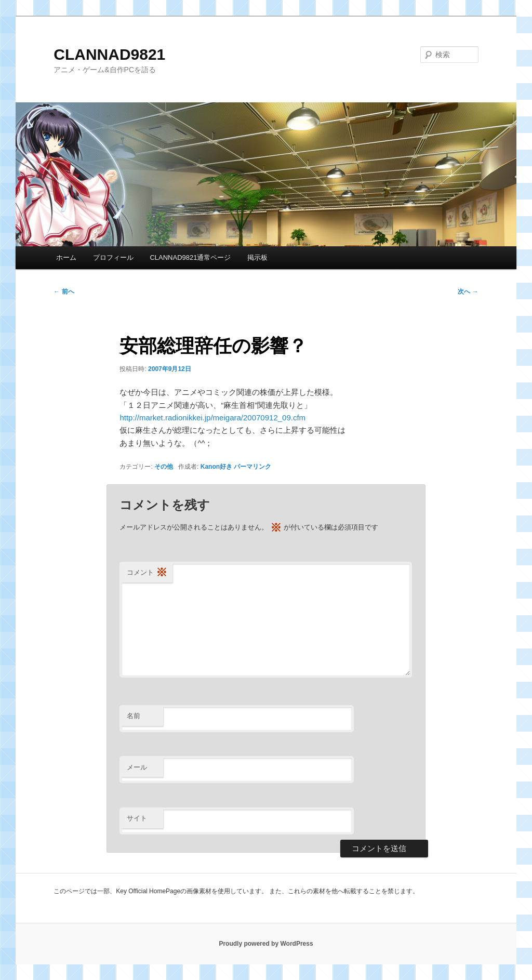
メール (137, 767)
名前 (134, 716)
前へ (64, 292)
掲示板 (257, 257)
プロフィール (113, 257)
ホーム (66, 257)
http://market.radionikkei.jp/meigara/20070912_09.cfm (212, 418)
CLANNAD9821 (109, 54)
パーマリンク (252, 467)
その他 (164, 467)
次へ (468, 292)
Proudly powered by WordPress (266, 944)
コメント (147, 573)
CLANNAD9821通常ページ (190, 257)
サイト (137, 818)
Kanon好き (216, 467)
